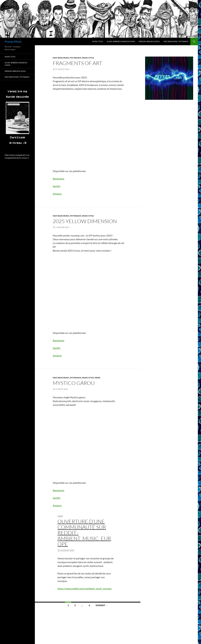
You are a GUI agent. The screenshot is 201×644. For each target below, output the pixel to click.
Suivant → (102, 605)
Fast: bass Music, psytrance (176, 41)
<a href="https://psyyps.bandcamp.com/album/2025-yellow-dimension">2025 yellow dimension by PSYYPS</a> (80, 289)
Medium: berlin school (149, 41)
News (98, 378)
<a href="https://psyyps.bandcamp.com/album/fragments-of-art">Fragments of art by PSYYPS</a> (80, 128)
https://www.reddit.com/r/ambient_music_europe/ (85, 588)
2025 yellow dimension (85, 221)
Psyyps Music (13, 41)
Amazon (57, 194)
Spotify (57, 186)
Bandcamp (58, 179)
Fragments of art (77, 63)
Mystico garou (74, 383)
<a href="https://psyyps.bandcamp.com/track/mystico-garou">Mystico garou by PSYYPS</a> (80, 441)
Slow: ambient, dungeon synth (121, 41)
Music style (98, 41)
